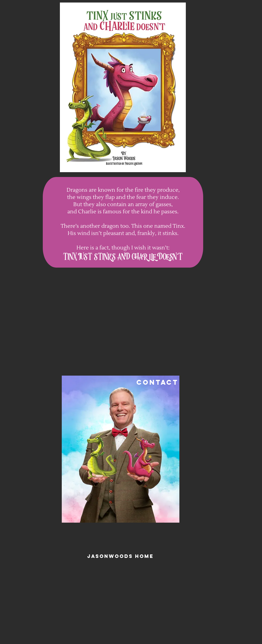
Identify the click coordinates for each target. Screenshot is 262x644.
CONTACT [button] (157, 382)
